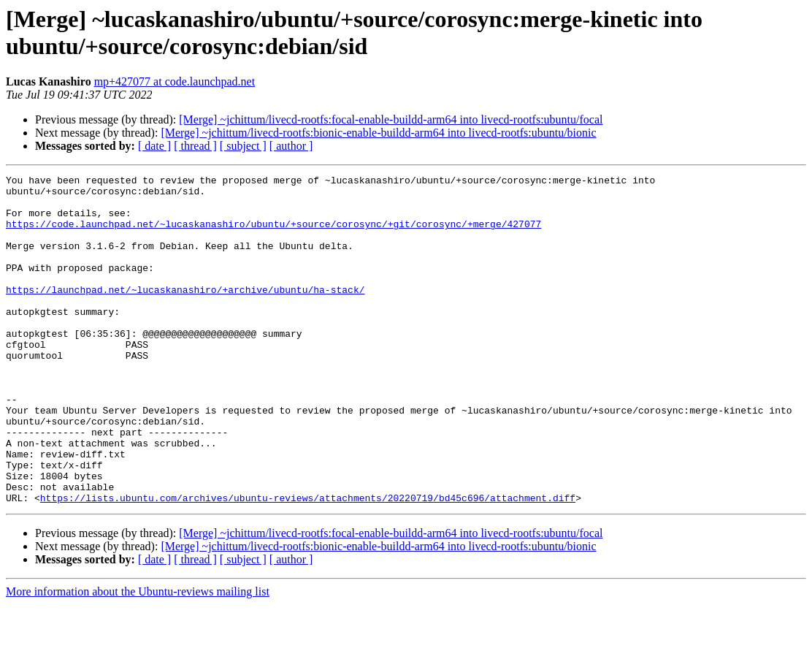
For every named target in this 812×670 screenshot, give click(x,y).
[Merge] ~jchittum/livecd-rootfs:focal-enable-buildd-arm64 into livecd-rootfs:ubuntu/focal (391, 119)
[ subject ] (243, 146)
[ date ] (154, 146)
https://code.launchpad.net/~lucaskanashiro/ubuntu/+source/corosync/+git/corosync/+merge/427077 (273, 235)
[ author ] (291, 146)
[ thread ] (195, 146)
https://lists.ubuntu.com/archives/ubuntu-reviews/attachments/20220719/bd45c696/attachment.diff (308, 563)
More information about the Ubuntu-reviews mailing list (138, 657)
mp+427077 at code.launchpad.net (175, 81)
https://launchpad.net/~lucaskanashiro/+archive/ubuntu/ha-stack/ (185, 313)
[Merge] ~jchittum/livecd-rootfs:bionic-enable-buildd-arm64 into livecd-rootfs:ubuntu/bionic (378, 133)
